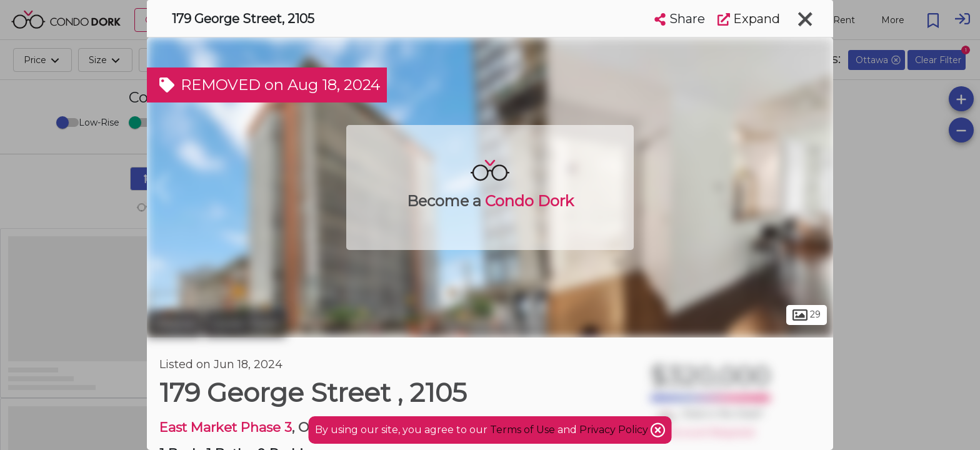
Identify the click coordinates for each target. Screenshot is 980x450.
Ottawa (174, 324)
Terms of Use (522, 430)
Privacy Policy (615, 430)
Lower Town (245, 324)
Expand (749, 19)
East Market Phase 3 (226, 427)
